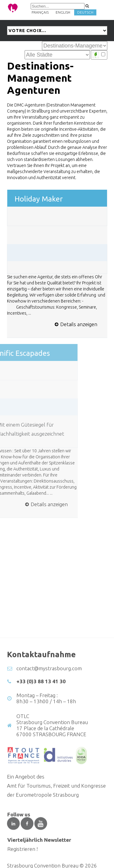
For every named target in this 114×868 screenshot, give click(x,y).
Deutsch (85, 12)
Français (40, 12)
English (63, 12)
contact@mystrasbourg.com (49, 721)
